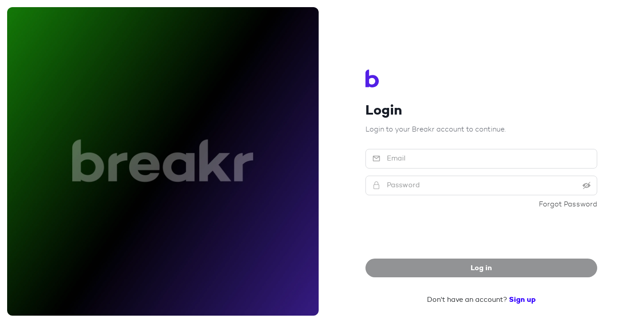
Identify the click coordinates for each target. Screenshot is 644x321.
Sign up (522, 299)
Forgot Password (568, 204)
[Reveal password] (591, 185)
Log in (481, 268)
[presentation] (481, 234)
